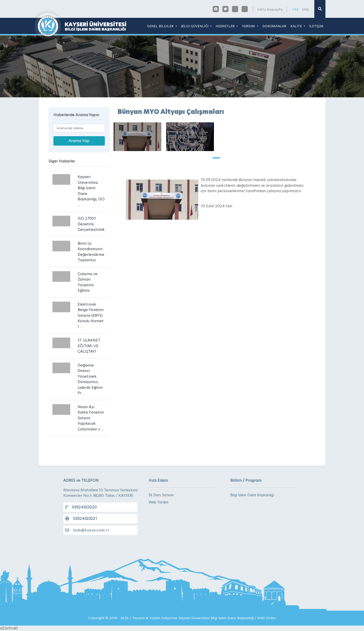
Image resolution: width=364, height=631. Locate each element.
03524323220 (81, 507)
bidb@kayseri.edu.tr (87, 530)
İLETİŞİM (316, 26)
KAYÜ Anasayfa (270, 9)
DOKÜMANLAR (274, 26)
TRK (295, 9)
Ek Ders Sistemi (161, 495)
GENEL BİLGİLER (161, 26)
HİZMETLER (226, 26)
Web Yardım (159, 502)
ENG (306, 9)
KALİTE (297, 26)
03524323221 (81, 518)
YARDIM (249, 26)
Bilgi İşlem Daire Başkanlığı (252, 495)
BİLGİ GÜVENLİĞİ (195, 26)
